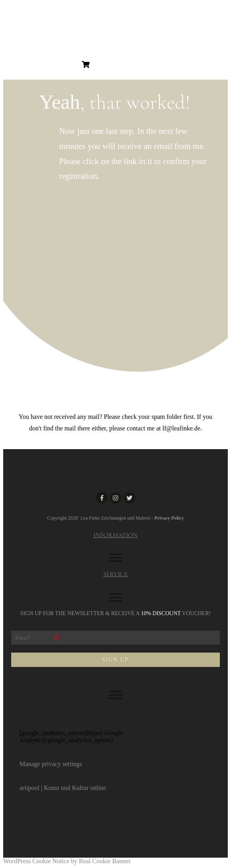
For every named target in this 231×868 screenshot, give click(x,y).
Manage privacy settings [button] (51, 764)
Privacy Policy (169, 518)
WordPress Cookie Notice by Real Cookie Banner (67, 861)
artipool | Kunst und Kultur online (63, 788)
